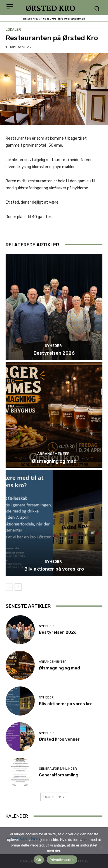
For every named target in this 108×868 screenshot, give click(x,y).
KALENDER (17, 816)
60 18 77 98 (50, 19)
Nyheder (53, 346)
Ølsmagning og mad (54, 461)
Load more (54, 797)
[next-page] (18, 587)
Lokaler (13, 29)
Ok (39, 860)
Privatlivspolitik (62, 860)
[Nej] (101, 848)
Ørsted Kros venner (59, 739)
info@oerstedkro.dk (72, 19)
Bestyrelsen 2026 (54, 353)
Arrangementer (53, 454)
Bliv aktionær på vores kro (54, 569)
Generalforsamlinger (58, 769)
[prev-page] (9, 587)
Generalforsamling (59, 775)
